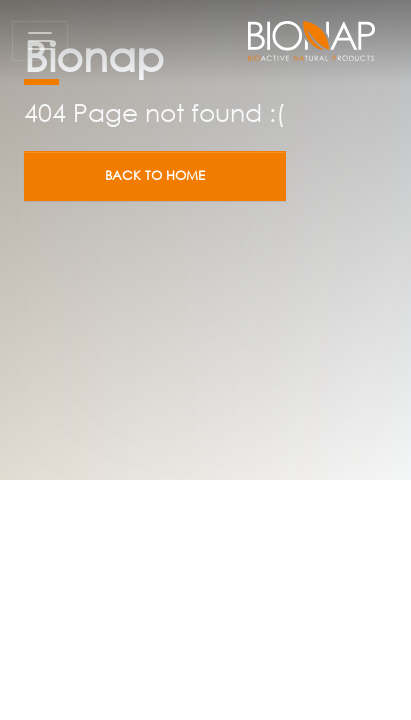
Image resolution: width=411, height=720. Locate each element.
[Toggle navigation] (40, 41)
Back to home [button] (155, 175)
